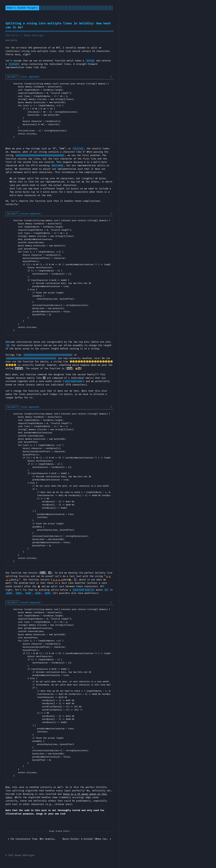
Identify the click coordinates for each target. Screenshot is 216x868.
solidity (12, 40)
